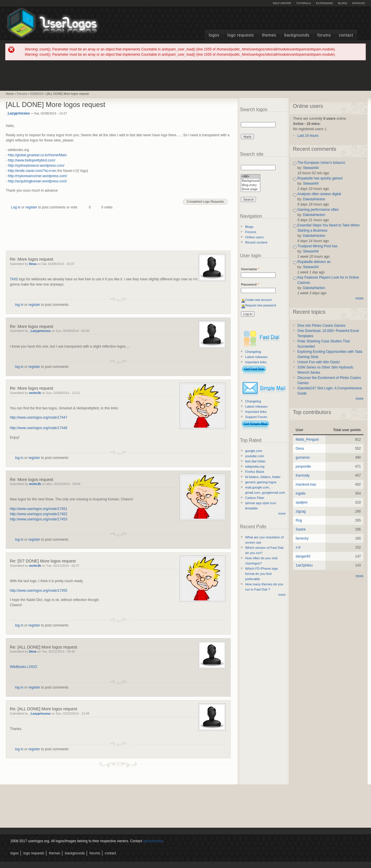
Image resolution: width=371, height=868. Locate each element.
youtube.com (255, 456)
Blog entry (251, 185)
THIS (14, 279)
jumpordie (303, 466)
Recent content (256, 242)
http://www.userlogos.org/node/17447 (39, 417)
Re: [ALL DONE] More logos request (43, 647)
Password (250, 284)
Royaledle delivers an (314, 262)
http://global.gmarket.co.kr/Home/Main (37, 155)
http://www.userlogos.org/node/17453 (39, 519)
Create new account (258, 300)
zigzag (301, 511)
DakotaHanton (314, 199)
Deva (33, 264)
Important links (256, 362)
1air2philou (304, 565)
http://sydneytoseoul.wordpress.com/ (36, 166)
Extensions (324, 3)
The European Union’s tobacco (321, 163)
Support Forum (256, 417)
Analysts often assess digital (319, 194)
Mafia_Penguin (307, 440)
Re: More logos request (32, 259)
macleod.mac (306, 484)
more (282, 513)
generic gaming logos (261, 482)
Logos (214, 35)
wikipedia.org (255, 466)
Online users (254, 237)
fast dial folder (255, 461)
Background (251, 181)
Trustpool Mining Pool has (317, 246)
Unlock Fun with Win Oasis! (319, 362)
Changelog (253, 352)
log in (19, 305)
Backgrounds (297, 35)
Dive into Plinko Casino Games (321, 326)
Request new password (261, 305)
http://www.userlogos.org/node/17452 (39, 514)
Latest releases (256, 357)
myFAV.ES (359, 3)
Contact (346, 35)
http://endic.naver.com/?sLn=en (32, 171)
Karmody (303, 475)
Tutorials (303, 3)
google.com (254, 451)
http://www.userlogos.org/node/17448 (39, 428)
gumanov (303, 457)
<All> (251, 177)
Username (250, 269)
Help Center (282, 3)
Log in (16, 207)
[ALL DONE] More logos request (68, 94)
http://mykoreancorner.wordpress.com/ (37, 176)
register (31, 207)
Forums (324, 35)
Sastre (301, 529)
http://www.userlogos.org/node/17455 (39, 591)
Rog (299, 520)
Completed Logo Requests (205, 201)
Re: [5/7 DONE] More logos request (43, 561)
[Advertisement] (185, 75)
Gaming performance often (318, 210)
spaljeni (302, 502)
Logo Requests (241, 35)
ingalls (301, 493)
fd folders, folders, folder (263, 477)
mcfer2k (35, 393)
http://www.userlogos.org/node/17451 (39, 509)
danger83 (303, 556)
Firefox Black (255, 472)
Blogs (342, 3)
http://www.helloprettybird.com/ (31, 160)
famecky (302, 538)
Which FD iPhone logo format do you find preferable (262, 574)
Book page (251, 189)
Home (10, 94)
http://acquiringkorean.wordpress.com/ (37, 181)
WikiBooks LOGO (23, 667)
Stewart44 (311, 168)
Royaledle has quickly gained (320, 178)
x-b (298, 547)
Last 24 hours (308, 136)
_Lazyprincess (18, 113)
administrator (153, 841)
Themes (269, 35)
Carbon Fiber (255, 498)
